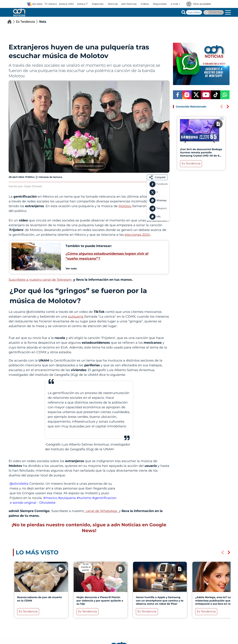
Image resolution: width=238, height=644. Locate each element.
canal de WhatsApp (101, 511)
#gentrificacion (104, 498)
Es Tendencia (28, 22)
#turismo (84, 498)
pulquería (76, 317)
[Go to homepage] (19, 12)
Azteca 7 (82, 4)
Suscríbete (194, 12)
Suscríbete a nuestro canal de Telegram (41, 280)
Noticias (113, 4)
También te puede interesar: (89, 246)
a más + (175, 4)
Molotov (125, 206)
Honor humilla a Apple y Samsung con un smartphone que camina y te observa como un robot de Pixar (159, 601)
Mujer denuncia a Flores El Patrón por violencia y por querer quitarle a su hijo (100, 601)
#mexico (50, 498)
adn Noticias (129, 4)
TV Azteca (51, 4)
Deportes (98, 4)
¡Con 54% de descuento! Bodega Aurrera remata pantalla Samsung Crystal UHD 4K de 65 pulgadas (201, 154)
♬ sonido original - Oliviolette (33, 503)
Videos (145, 4)
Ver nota (71, 269)
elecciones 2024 (138, 235)
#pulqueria (67, 498)
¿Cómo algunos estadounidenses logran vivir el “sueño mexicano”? (107, 256)
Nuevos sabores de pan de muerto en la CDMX (39, 599)
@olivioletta (19, 484)
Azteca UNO (66, 4)
